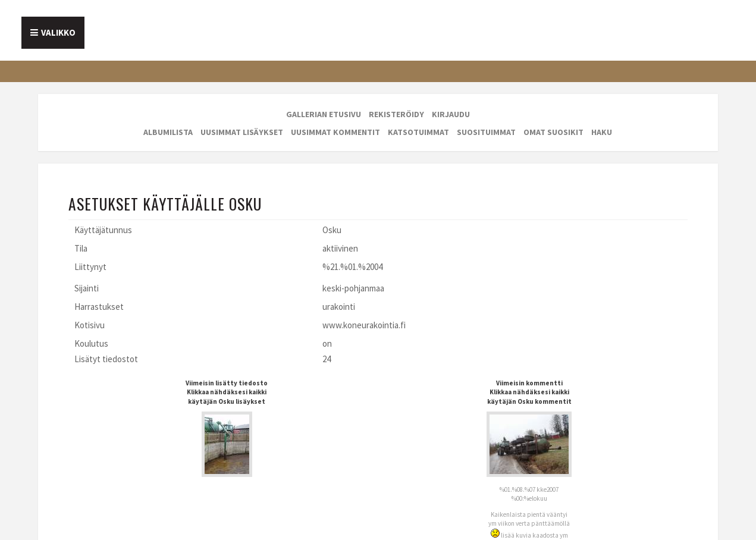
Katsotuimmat (418, 132)
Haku (602, 132)
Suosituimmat (486, 132)
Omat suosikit (553, 132)
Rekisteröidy (396, 114)
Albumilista (168, 132)
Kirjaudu (451, 114)
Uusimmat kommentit (335, 132)
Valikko (58, 32)
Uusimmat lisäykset (242, 132)
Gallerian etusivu (324, 114)
